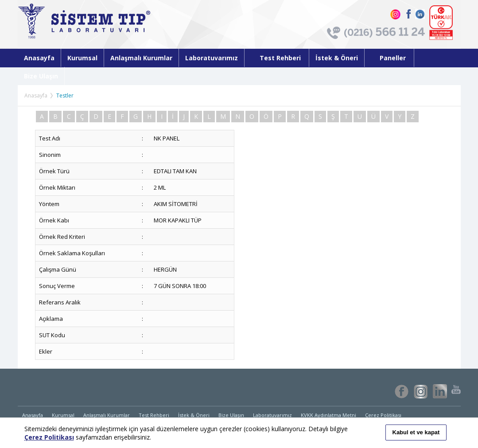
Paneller (389, 58)
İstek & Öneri (337, 58)
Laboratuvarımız (212, 58)
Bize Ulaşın (41, 76)
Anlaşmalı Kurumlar (141, 58)
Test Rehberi (277, 58)
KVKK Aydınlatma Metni (328, 415)
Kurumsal (82, 58)
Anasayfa (39, 58)
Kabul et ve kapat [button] (416, 432)
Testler (65, 95)
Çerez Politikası (383, 415)
